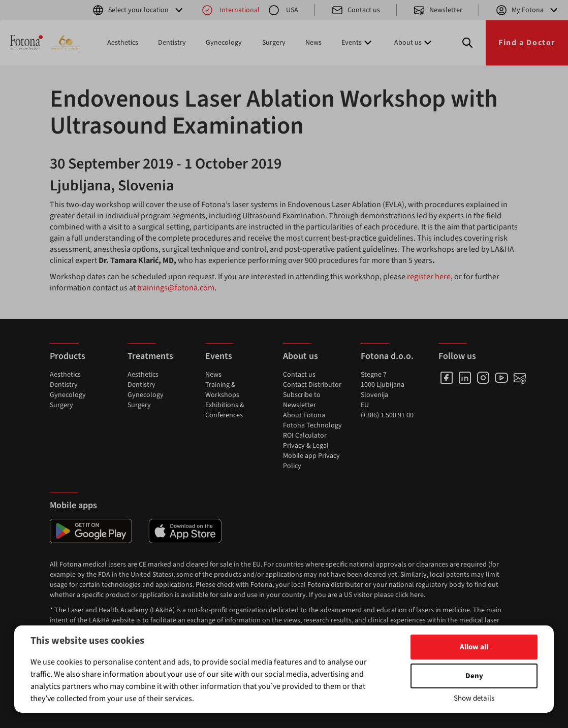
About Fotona (304, 415)
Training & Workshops (222, 390)
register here (429, 277)
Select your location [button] (138, 10)
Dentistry (172, 43)
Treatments (150, 356)
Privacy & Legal (306, 446)
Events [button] (358, 43)
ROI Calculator (305, 436)
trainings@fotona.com (176, 288)
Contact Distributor (312, 385)
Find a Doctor (527, 43)
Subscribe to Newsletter (302, 400)
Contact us (356, 10)
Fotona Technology (312, 425)
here (417, 595)
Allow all (474, 647)
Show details (474, 698)
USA (283, 10)
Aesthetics (123, 43)
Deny (474, 676)
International (230, 10)
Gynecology (224, 43)
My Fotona (528, 10)
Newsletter (438, 10)
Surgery (274, 43)
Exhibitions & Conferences (225, 410)
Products (68, 356)
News (313, 43)
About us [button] (414, 43)
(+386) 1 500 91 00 (387, 415)
